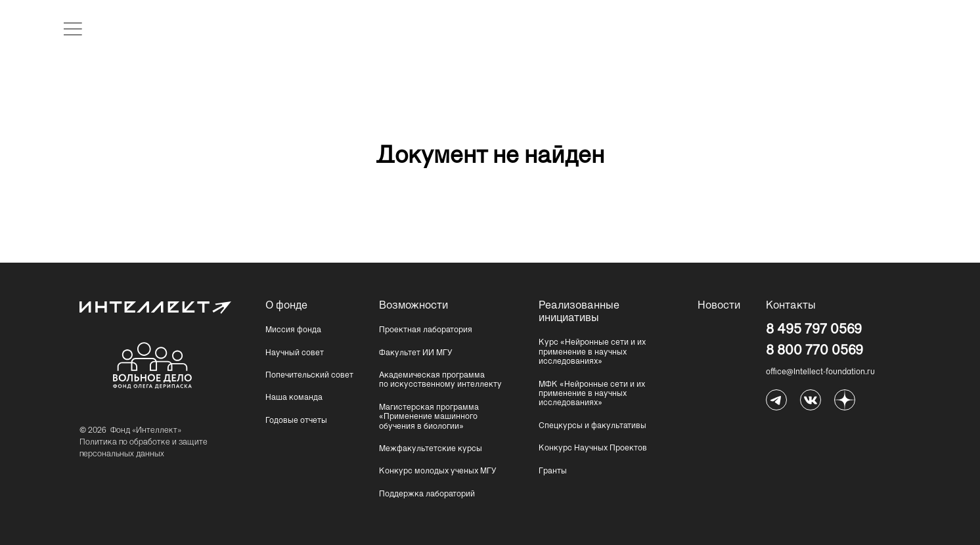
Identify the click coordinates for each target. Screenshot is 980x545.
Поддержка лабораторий (427, 494)
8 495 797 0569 (814, 330)
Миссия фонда (293, 330)
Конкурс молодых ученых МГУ (438, 471)
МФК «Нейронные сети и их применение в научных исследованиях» (592, 394)
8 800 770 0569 (814, 351)
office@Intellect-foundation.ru (820, 372)
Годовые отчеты (296, 421)
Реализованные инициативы (571, 312)
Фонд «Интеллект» (146, 431)
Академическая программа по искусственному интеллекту (440, 380)
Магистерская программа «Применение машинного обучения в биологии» (429, 417)
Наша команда (294, 398)
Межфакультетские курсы (431, 449)
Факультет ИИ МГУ (416, 353)
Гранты (553, 471)
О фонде (286, 306)
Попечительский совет (309, 376)
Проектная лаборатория (426, 330)
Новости (719, 306)
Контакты (791, 306)
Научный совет (295, 353)
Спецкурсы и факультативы (592, 426)
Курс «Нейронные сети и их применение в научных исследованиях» (592, 352)
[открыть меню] (73, 29)
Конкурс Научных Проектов (593, 448)
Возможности (412, 306)
